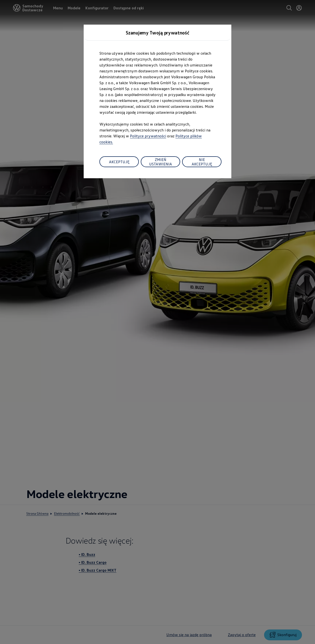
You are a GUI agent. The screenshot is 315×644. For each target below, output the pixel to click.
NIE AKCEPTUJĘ (202, 162)
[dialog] (157, 322)
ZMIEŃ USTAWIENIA (161, 162)
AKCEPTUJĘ (119, 162)
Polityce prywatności (148, 136)
